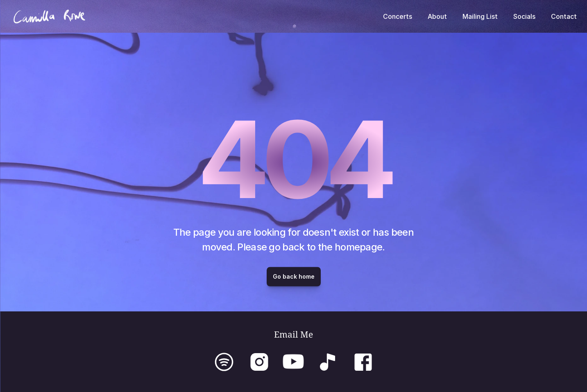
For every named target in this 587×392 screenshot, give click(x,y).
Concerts (398, 16)
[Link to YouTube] (293, 362)
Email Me (293, 334)
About (437, 16)
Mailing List (480, 16)
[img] (260, 362)
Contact (564, 16)
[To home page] (49, 16)
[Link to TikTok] (328, 362)
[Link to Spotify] (224, 362)
